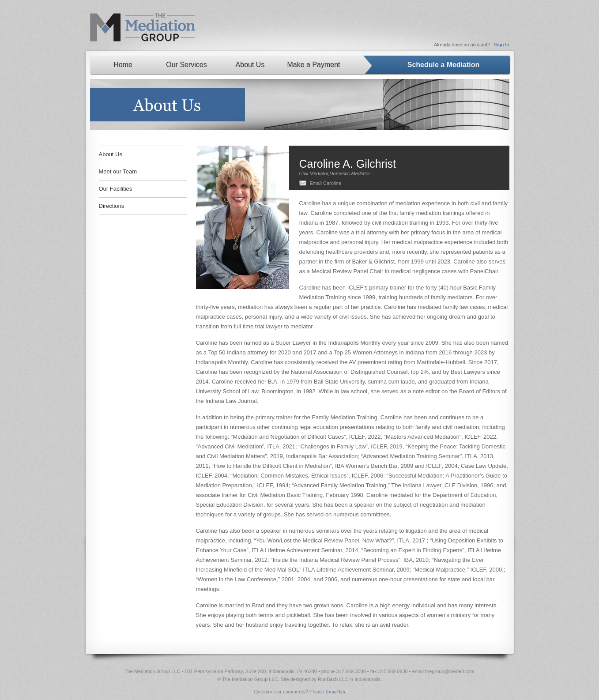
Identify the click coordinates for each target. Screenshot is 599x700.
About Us (250, 65)
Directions (112, 206)
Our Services (186, 65)
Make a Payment (314, 65)
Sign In (501, 45)
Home (123, 65)
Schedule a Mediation (444, 65)
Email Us (335, 692)
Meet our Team (118, 171)
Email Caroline (326, 183)
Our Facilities (116, 189)
